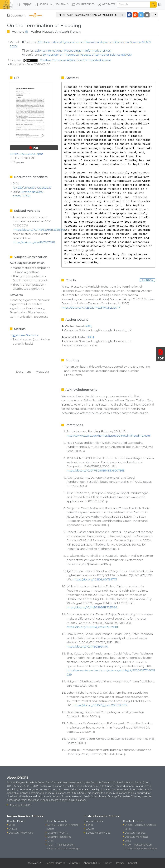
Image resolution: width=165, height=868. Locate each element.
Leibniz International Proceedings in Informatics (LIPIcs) (73, 51)
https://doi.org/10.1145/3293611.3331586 (92, 607)
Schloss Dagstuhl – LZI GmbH (63, 863)
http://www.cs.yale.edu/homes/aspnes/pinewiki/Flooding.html (109, 436)
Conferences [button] (83, 5)
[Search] (134, 5)
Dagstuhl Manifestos (59, 837)
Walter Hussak (42, 32)
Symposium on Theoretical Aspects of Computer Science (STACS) (87, 55)
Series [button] (41, 5)
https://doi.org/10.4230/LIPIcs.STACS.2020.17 (91, 308)
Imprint (108, 863)
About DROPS (92, 863)
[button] (28, 5)
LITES (51, 841)
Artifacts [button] (106, 5)
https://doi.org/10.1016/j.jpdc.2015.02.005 (100, 705)
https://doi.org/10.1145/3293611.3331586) (39, 230)
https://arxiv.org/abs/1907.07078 (34, 242)
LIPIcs (12, 825)
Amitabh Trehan (68, 32)
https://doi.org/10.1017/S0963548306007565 (95, 470)
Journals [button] (60, 5)
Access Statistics (26, 335)
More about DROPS (20, 805)
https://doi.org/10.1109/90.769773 (95, 579)
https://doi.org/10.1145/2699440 (87, 646)
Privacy (120, 863)
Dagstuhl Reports (58, 833)
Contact (133, 863)
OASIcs (13, 829)
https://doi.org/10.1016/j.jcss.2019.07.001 (92, 627)
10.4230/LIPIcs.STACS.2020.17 (32, 188)
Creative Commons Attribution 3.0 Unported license (67, 60)
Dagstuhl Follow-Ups (21, 833)
